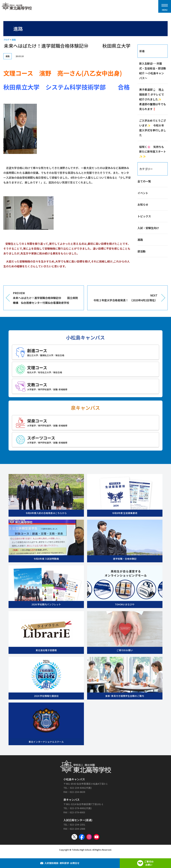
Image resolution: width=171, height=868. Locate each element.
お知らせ (143, 204)
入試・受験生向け (148, 228)
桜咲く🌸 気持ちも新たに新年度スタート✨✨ (153, 152)
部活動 (142, 251)
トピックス (144, 216)
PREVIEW (46, 298)
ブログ (6, 40)
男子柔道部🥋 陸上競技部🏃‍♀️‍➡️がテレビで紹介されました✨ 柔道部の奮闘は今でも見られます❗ (153, 99)
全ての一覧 (144, 181)
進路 (14, 40)
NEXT (125, 298)
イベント (143, 193)
